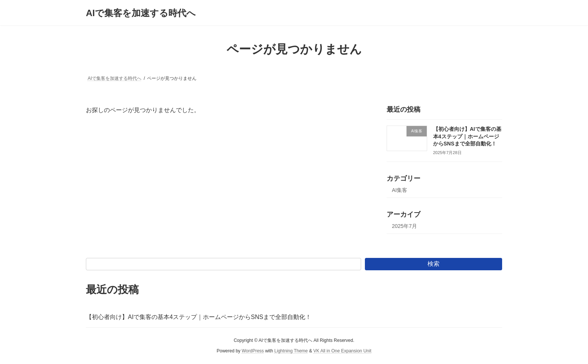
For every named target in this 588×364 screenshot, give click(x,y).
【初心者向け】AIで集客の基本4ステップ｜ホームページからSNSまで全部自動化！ (467, 136)
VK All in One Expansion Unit (342, 351)
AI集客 (400, 190)
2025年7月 (404, 226)
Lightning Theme (291, 351)
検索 (433, 264)
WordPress (253, 351)
